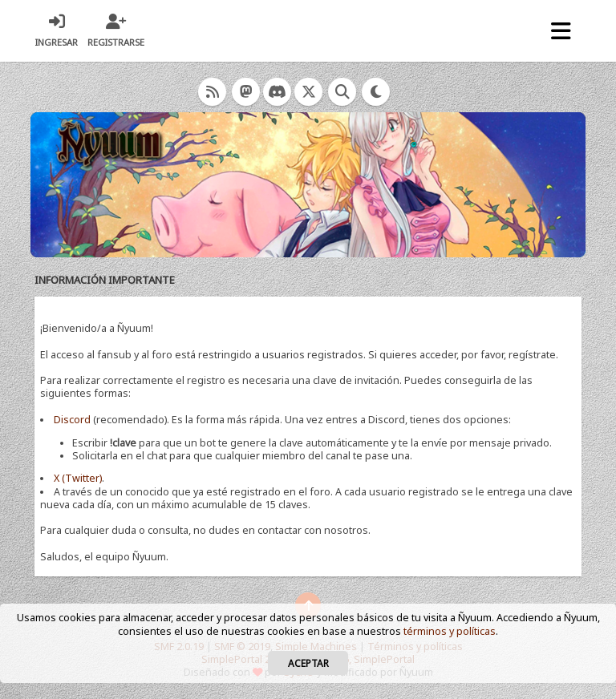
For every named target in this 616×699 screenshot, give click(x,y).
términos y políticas (450, 631)
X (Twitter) (78, 478)
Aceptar (308, 663)
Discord (72, 420)
